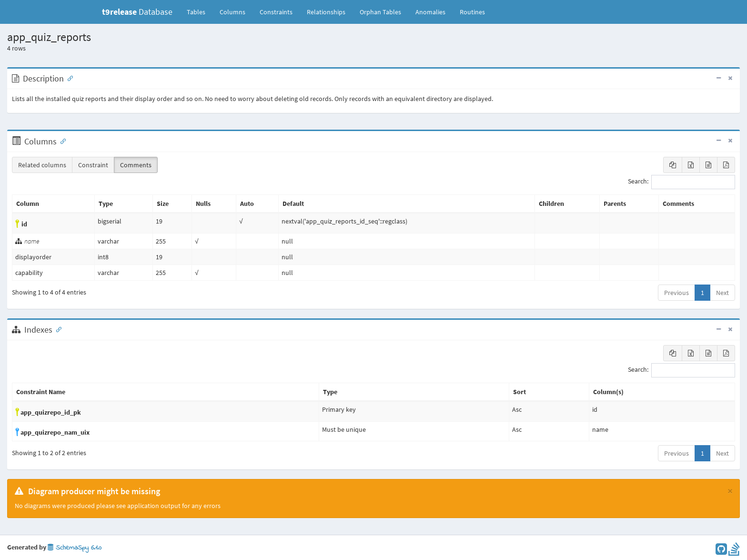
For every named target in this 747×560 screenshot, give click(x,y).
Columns (232, 12)
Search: (681, 182)
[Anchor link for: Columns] (61, 141)
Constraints (276, 12)
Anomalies (430, 12)
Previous (676, 293)
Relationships (326, 12)
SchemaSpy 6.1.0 (75, 548)
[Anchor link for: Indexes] (57, 329)
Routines (472, 12)
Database (137, 12)
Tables (200, 11)
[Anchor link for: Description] (68, 78)
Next (722, 293)
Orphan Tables (380, 12)
